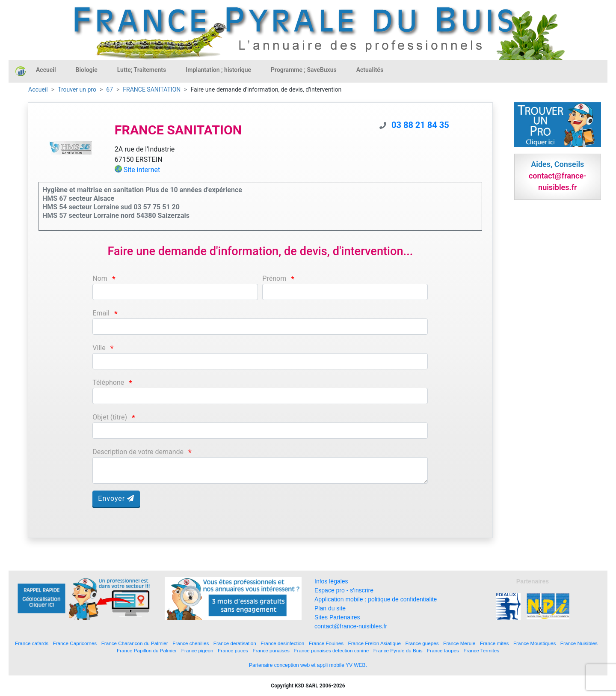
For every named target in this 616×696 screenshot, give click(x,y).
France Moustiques (535, 643)
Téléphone (108, 382)
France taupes (443, 650)
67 (110, 89)
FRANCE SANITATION (152, 89)
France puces (233, 650)
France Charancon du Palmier (135, 643)
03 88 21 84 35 (420, 125)
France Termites (481, 650)
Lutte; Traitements (142, 70)
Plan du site (330, 608)
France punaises (271, 650)
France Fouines (326, 643)
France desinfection (282, 643)
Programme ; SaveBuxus (304, 70)
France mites (495, 643)
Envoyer (116, 498)
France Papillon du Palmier (147, 650)
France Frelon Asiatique (375, 643)
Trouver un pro (77, 89)
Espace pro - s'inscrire (344, 590)
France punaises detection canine (331, 650)
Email (101, 313)
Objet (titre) (110, 417)
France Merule (459, 643)
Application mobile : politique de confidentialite (376, 599)
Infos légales (331, 581)
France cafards (32, 643)
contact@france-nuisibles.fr (351, 626)
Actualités (370, 70)
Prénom (274, 278)
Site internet (142, 170)
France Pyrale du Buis (398, 650)
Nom (100, 278)
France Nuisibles (579, 643)
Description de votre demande (138, 452)
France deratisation (235, 643)
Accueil (46, 70)
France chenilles (191, 643)
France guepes (422, 643)
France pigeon (197, 650)
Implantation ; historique (218, 70)
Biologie (87, 70)
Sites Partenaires (337, 617)
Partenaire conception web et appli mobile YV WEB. (308, 665)
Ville (99, 348)
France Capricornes (75, 643)
